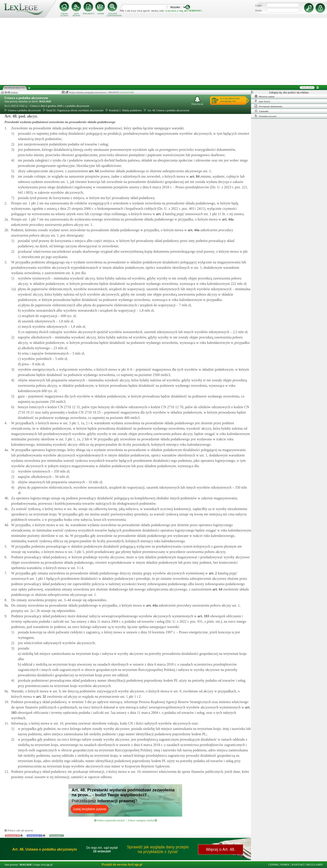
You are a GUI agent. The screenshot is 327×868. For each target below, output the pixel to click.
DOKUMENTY (89, 14)
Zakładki (262, 111)
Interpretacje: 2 (35, 836)
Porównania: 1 (57, 836)
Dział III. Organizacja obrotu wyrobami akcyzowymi (73, 110)
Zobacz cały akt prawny (19, 830)
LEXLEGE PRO (127, 92)
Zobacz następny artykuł (142, 820)
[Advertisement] (164, 51)
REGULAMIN (314, 865)
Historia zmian (265, 96)
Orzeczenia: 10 (12, 836)
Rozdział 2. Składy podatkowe (124, 110)
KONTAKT (298, 865)
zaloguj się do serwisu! (184, 11)
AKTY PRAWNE (76, 15)
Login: (259, 5)
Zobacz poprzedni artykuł (109, 820)
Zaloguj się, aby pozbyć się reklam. (289, 92)
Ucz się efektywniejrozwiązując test (230, 100)
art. (93, 171)
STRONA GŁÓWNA (64, 15)
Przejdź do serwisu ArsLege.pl (122, 865)
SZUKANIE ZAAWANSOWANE (113, 15)
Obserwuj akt (197, 101)
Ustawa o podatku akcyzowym (26, 98)
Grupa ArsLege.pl (43, 865)
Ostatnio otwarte (266, 116)
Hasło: (259, 11)
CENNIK (101, 14)
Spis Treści (262, 101)
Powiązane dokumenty (269, 106)
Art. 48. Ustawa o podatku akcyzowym (167, 110)
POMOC (285, 865)
